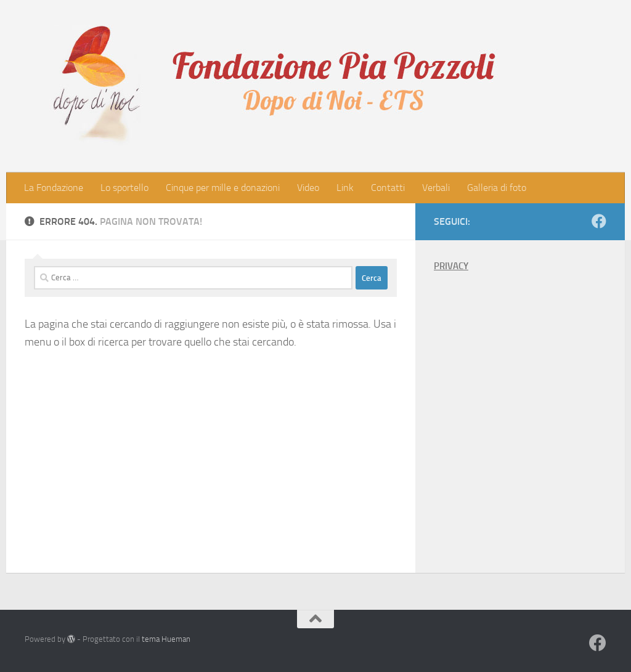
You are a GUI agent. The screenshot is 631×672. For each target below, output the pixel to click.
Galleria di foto (497, 188)
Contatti (388, 188)
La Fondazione (54, 188)
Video (308, 188)
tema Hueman (166, 639)
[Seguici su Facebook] (599, 221)
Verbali (436, 188)
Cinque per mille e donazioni (223, 188)
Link (345, 188)
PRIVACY (451, 266)
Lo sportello (124, 188)
